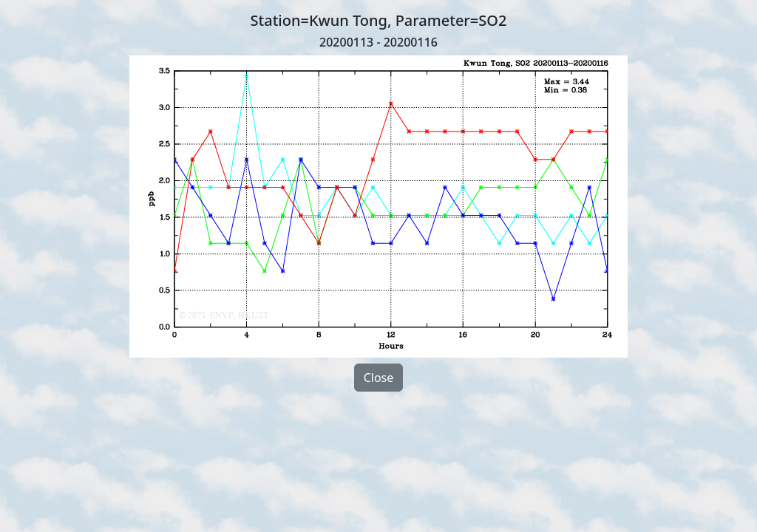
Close (379, 378)
